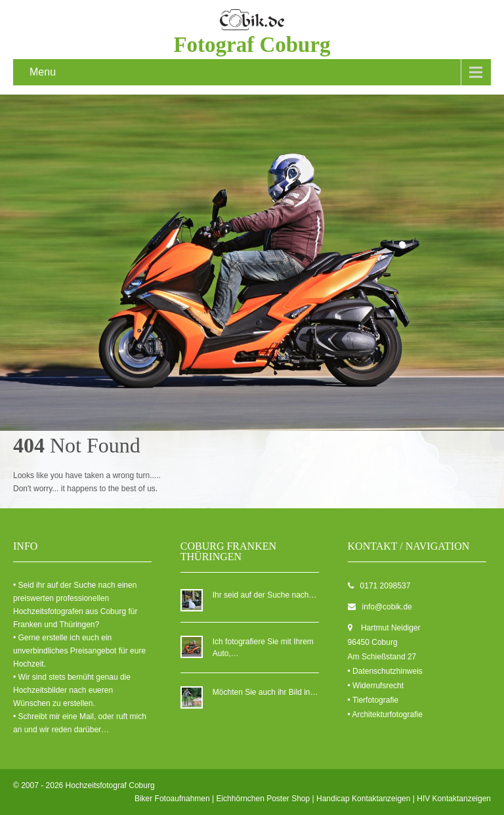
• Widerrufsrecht (376, 686)
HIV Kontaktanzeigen (454, 799)
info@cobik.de (387, 607)
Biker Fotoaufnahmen (172, 799)
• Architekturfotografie (385, 715)
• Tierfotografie (373, 700)
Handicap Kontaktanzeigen (363, 799)
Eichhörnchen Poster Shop (263, 799)
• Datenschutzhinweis (385, 671)
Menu (43, 72)
